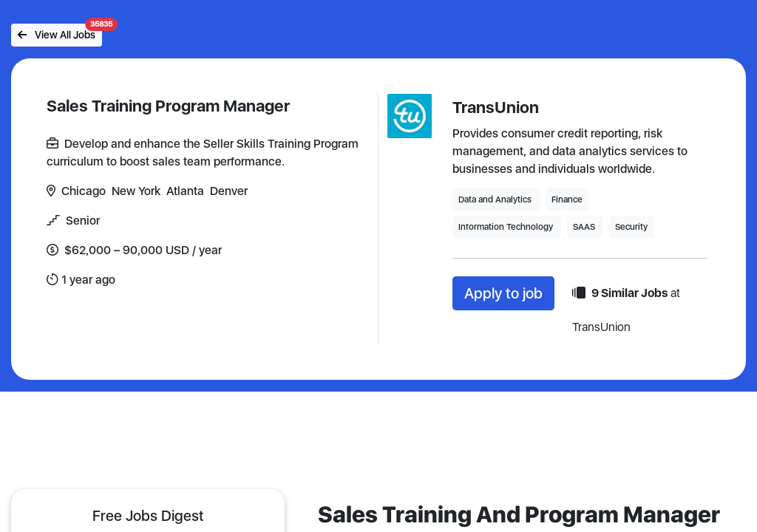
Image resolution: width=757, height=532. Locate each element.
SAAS (585, 227)
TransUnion (496, 107)
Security (631, 227)
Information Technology (507, 227)
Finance (567, 199)
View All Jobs (60, 32)
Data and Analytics (496, 199)
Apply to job (503, 293)
